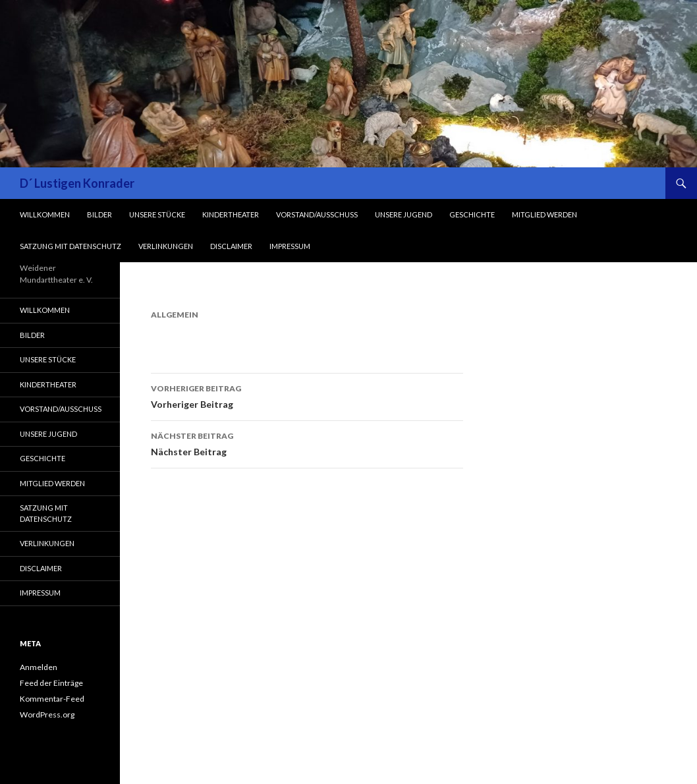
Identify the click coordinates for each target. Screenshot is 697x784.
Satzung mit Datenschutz (70, 246)
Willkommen (45, 214)
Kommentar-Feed (52, 699)
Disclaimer (231, 246)
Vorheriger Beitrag (307, 395)
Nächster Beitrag (307, 443)
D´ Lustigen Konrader (77, 183)
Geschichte (472, 214)
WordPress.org (47, 714)
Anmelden (39, 667)
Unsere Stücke (157, 214)
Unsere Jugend (404, 214)
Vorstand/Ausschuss (317, 214)
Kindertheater (231, 214)
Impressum (290, 246)
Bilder (99, 214)
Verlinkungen (166, 246)
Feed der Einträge (51, 683)
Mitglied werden (544, 214)
